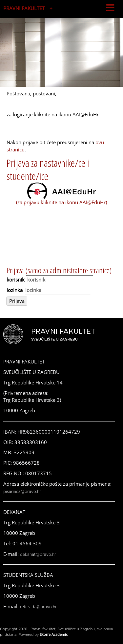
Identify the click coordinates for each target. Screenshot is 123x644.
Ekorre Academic (54, 634)
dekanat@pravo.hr (38, 555)
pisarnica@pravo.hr (22, 492)
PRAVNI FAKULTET (24, 8)
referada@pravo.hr (38, 607)
